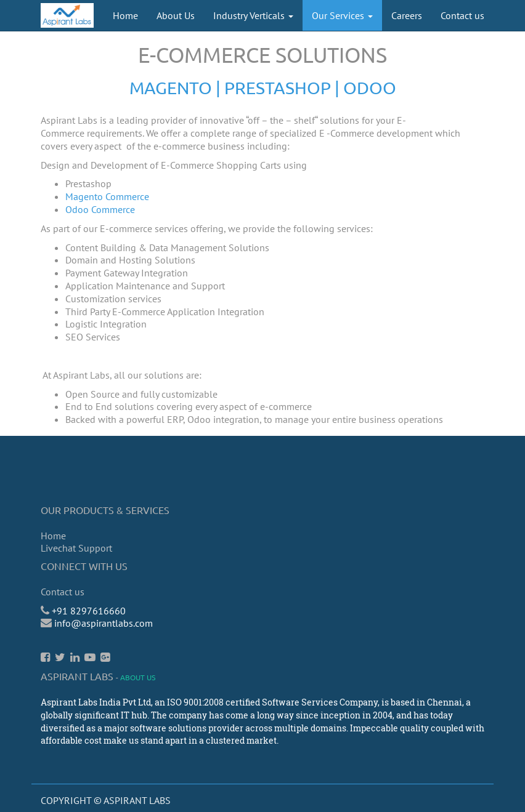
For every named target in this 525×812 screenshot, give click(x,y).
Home (53, 536)
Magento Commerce (107, 196)
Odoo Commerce (100, 209)
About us (138, 677)
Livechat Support (76, 548)
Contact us (63, 592)
